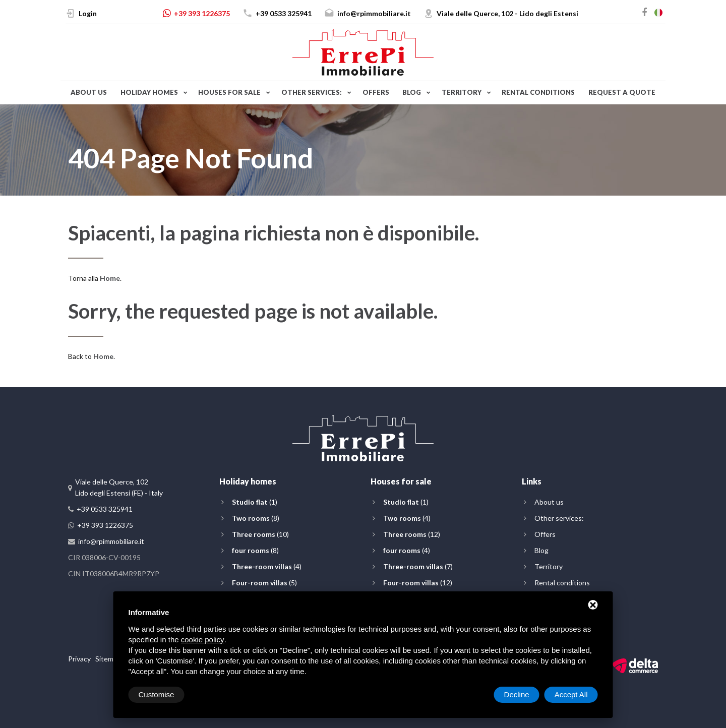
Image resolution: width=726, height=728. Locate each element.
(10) (260, 534)
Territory (462, 92)
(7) (418, 566)
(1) (255, 502)
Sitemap (108, 659)
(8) (256, 518)
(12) (412, 534)
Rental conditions (538, 92)
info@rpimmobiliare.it (374, 13)
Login (88, 13)
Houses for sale (229, 92)
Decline (517, 694)
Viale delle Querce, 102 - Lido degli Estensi (507, 13)
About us (89, 92)
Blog (412, 92)
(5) (264, 583)
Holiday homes (149, 92)
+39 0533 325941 (284, 13)
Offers (376, 92)
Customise (157, 694)
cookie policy (203, 640)
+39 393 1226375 (202, 13)
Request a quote (622, 92)
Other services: (312, 92)
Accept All (571, 694)
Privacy (79, 659)
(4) (267, 566)
